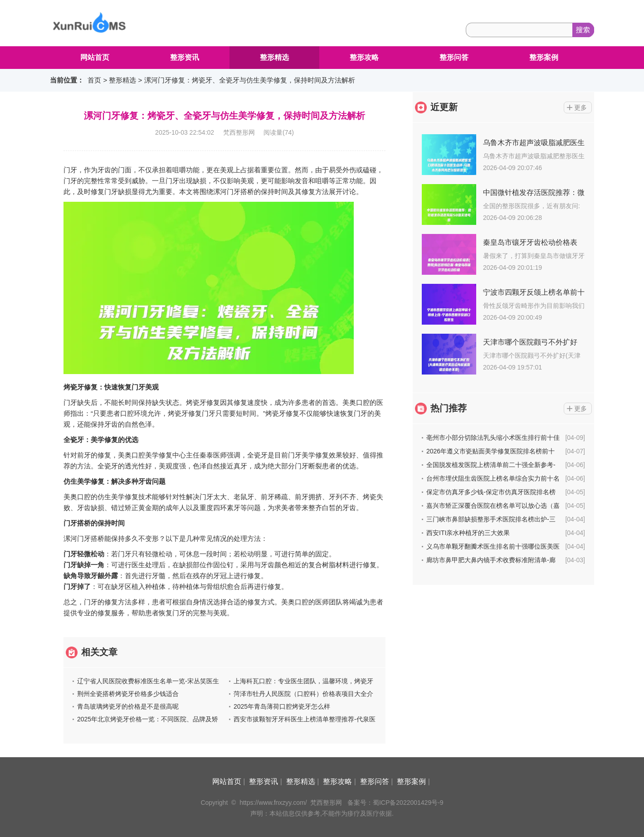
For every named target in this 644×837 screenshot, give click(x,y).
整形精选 (274, 57)
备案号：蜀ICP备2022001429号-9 (395, 803)
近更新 (444, 107)
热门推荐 (449, 408)
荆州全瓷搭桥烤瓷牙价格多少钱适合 (128, 694)
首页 (94, 80)
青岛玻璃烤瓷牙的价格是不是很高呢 (128, 706)
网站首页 (95, 57)
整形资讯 (185, 57)
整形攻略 (364, 57)
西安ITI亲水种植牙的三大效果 (468, 533)
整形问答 (454, 57)
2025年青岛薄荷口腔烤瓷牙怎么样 (282, 706)
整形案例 (544, 57)
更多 (581, 107)
